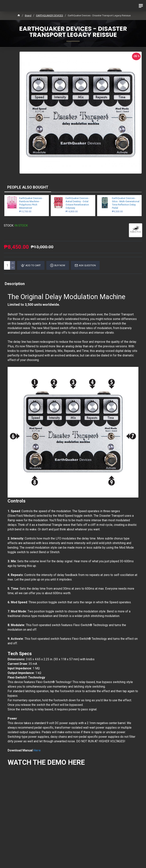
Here (37, 750)
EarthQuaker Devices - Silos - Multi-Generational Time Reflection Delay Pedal (126, 203)
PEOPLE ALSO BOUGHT (28, 187)
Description (15, 284)
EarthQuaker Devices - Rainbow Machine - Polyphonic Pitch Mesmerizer (31, 203)
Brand (28, 15)
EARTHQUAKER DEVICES (50, 15)
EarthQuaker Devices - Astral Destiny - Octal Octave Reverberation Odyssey (78, 203)
